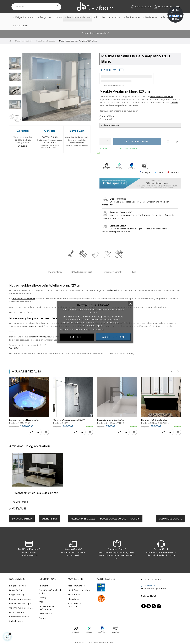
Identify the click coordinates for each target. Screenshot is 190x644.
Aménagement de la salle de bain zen (36, 493)
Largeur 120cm (107, 116)
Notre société (45, 614)
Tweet (161, 172)
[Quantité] (105, 142)
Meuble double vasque (20, 603)
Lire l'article (21, 502)
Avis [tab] (134, 272)
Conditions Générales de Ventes (50, 592)
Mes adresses (74, 595)
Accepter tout (113, 337)
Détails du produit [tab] (82, 272)
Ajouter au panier (137, 142)
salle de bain (114, 290)
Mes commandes (76, 586)
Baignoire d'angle (18, 595)
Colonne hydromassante (21, 608)
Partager (146, 172)
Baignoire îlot (16, 590)
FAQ (41, 602)
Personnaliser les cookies (90, 330)
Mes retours (74, 599)
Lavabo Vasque (17, 612)
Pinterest (175, 172)
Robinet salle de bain (19, 617)
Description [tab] (55, 272)
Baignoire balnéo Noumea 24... (24, 420)
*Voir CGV (14, 348)
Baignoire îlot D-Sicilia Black (155, 420)
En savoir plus (67, 330)
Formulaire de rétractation (75, 605)
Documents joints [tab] (112, 272)
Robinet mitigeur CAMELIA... (110, 420)
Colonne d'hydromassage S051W (69, 420)
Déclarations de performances (46, 608)
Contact (42, 618)
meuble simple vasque (31, 326)
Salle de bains (16, 621)
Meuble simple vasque (20, 599)
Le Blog (42, 597)
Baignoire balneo (18, 586)
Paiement (43, 586)
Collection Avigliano (111, 125)
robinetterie (39, 337)
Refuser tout (77, 337)
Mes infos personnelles (79, 590)
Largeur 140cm (108, 119)
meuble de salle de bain (162, 97)
